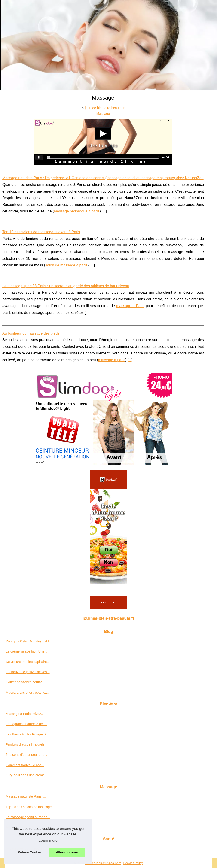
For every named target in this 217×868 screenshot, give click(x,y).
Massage (103, 114)
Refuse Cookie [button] (29, 852)
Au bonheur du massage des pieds (31, 333)
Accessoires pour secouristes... (29, 848)
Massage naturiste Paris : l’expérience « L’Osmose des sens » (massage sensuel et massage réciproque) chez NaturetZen (103, 178)
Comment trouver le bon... (25, 765)
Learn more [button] (48, 840)
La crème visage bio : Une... (26, 651)
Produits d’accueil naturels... (27, 744)
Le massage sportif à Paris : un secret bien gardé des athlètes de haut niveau (66, 286)
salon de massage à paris (66, 265)
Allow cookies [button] (67, 852)
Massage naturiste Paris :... (26, 796)
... (104, 211)
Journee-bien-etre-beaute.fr (103, 863)
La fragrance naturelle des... (26, 724)
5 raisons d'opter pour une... (26, 755)
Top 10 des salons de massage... (30, 807)
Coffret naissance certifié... (25, 682)
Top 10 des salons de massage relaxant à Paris (41, 232)
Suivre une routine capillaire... (28, 662)
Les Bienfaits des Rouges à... (27, 734)
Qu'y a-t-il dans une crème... (27, 775)
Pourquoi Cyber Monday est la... (30, 641)
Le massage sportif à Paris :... (28, 817)
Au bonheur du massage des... (28, 827)
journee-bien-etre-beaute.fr (105, 108)
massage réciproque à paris (77, 211)
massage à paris (112, 360)
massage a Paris (130, 306)
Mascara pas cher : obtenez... (28, 693)
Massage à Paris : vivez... (25, 714)
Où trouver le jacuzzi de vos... (28, 672)
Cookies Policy (133, 863)
